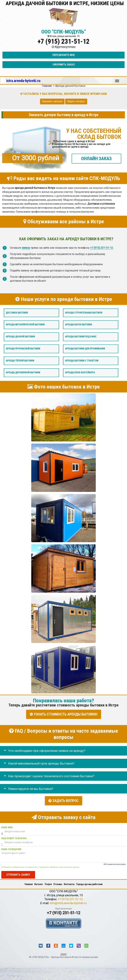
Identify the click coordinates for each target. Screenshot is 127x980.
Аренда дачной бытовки (20, 337)
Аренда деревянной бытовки (23, 373)
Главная (29, 883)
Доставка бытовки (17, 313)
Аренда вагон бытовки (78, 325)
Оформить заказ (64, 65)
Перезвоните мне (64, 55)
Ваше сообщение (11, 848)
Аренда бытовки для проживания (85, 349)
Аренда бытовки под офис (81, 337)
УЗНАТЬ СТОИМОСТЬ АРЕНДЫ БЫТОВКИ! (64, 714)
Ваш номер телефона (14, 837)
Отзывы (58, 883)
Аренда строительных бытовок (84, 313)
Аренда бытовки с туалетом (82, 361)
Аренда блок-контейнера (80, 373)
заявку (26, 248)
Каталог (39, 883)
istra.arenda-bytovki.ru (23, 81)
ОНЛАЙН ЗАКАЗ (96, 158)
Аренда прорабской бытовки (23, 349)
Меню (117, 79)
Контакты (69, 883)
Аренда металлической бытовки (25, 325)
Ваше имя (7, 826)
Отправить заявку (18, 873)
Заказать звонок (52, 101)
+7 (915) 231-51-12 (63, 41)
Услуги (48, 883)
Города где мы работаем (89, 883)
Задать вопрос (76, 101)
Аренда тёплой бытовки (20, 361)
